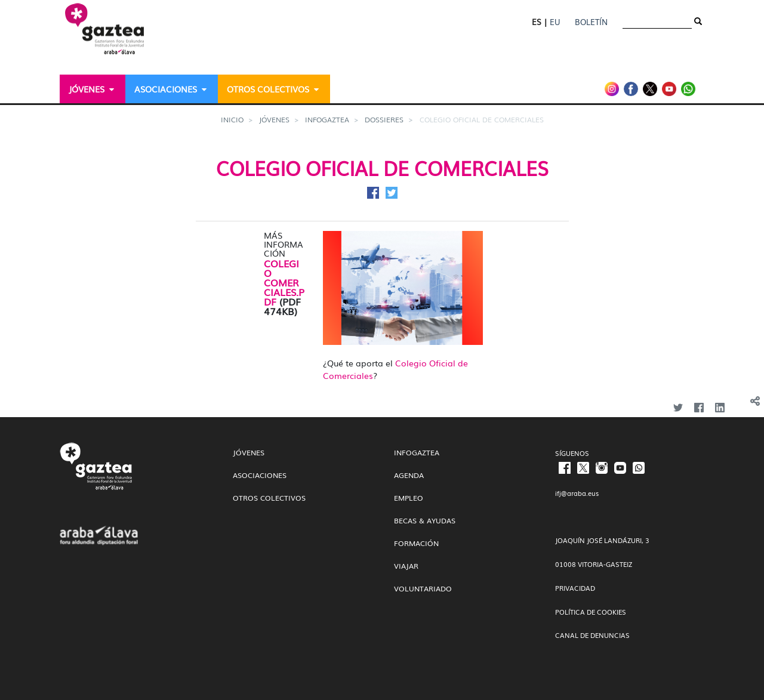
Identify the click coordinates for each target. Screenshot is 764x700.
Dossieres (384, 119)
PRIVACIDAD (575, 588)
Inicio (232, 119)
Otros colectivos (269, 498)
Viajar (406, 566)
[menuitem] (93, 89)
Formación (416, 543)
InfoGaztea (327, 119)
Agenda (409, 475)
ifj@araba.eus (577, 493)
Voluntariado (423, 588)
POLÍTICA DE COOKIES (591, 612)
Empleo (409, 498)
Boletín (591, 22)
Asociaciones (260, 475)
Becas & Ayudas (425, 520)
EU (555, 22)
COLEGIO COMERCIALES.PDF (284, 282)
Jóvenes (274, 119)
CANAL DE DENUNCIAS (592, 635)
